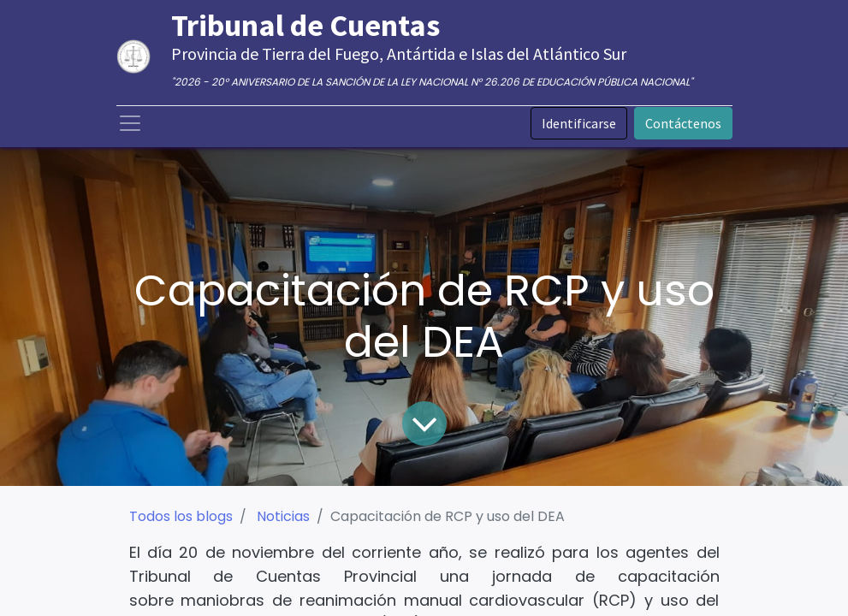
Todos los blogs (181, 516)
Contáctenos (683, 123)
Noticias (283, 516)
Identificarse (579, 123)
